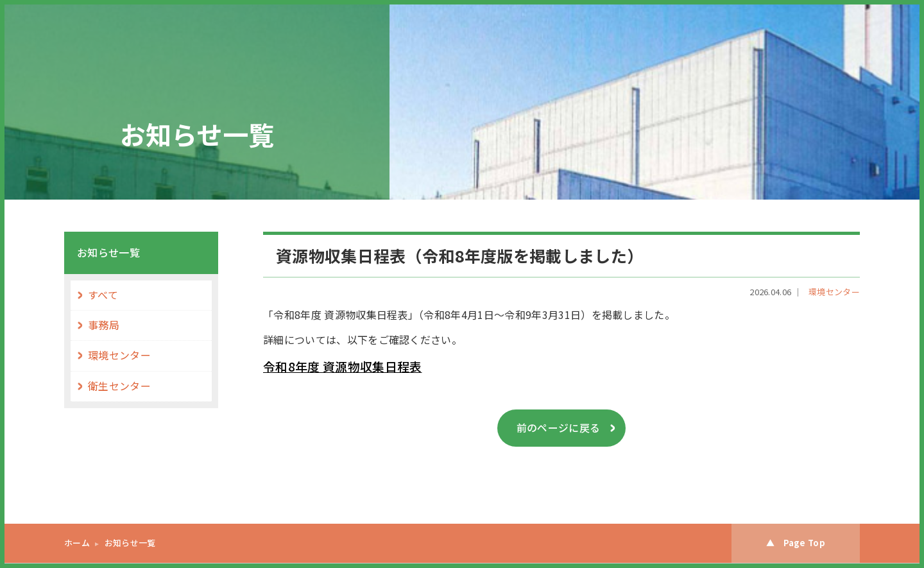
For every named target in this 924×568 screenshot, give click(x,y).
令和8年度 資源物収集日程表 (342, 366)
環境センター (834, 292)
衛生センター (119, 386)
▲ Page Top (796, 543)
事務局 (104, 325)
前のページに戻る (559, 428)
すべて (103, 295)
